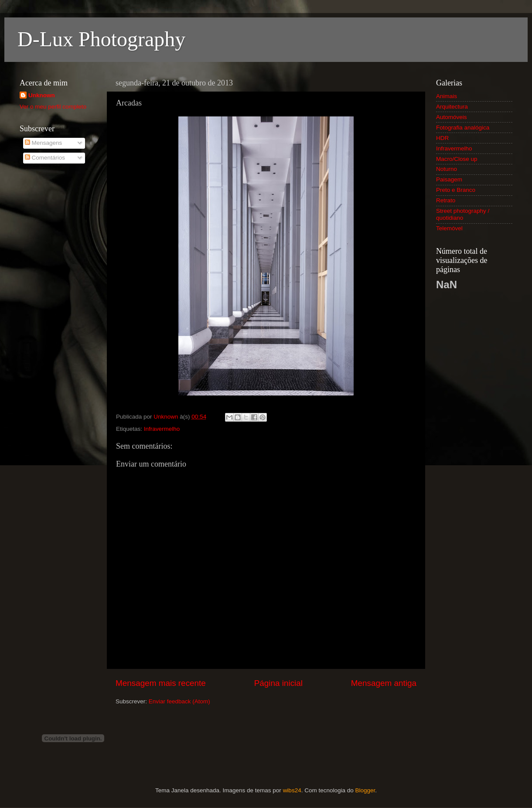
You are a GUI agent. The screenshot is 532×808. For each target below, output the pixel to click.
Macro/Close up (457, 159)
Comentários (45, 158)
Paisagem (449, 179)
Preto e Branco (456, 190)
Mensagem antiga (384, 683)
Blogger (365, 790)
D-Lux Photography (101, 39)
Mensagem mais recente (161, 683)
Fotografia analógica (463, 128)
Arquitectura (452, 107)
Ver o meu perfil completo (53, 107)
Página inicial (278, 683)
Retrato (446, 200)
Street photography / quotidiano (463, 214)
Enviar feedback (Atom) (179, 701)
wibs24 (292, 790)
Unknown (42, 95)
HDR (442, 138)
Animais (447, 96)
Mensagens (44, 143)
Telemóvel (449, 228)
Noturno (447, 169)
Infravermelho (162, 429)
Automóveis (452, 117)
